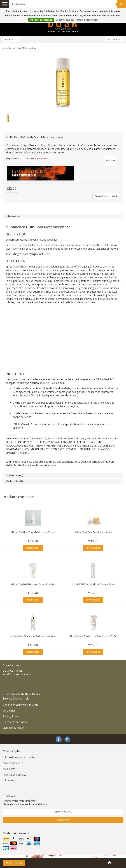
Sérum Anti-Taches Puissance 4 (33, 636)
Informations (33, 548)
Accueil (6, 48)
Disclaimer (9, 711)
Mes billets (9, 769)
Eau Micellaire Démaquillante (93, 584)
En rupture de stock (106, 196)
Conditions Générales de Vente (21, 705)
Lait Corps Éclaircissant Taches (33, 532)
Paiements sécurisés (15, 722)
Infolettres (9, 780)
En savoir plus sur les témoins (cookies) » (77, 20)
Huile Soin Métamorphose (24, 48)
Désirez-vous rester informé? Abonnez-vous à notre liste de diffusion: (26, 803)
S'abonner (63, 820)
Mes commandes (13, 763)
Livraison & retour (13, 728)
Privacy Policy (11, 716)
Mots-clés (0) (14, 481)
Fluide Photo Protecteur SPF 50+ (93, 636)
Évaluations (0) (15, 475)
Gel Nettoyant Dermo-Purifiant (33, 584)
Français (9, 39)
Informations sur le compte (19, 757)
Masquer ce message (41, 20)
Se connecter (114, 39)
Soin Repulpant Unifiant (93, 532)
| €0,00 (14, 863)
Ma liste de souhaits (15, 775)
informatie (13, 216)
